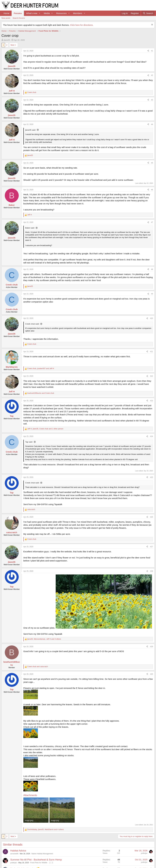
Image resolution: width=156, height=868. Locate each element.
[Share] (148, 51)
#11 (152, 352)
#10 (152, 318)
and (41, 393)
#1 (152, 51)
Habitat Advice (18, 851)
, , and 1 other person (45, 429)
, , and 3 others (44, 639)
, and (41, 369)
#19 (152, 647)
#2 (152, 75)
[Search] (148, 13)
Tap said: (29, 442)
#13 (152, 401)
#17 (152, 547)
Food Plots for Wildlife (39, 863)
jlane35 (7, 40)
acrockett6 (14, 854)
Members (78, 13)
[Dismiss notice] (152, 25)
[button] (40, 13)
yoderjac (144, 853)
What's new (32, 13)
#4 (152, 124)
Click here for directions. (82, 25)
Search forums (19, 18)
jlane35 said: (31, 130)
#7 (152, 222)
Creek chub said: (32, 324)
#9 (152, 294)
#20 (152, 674)
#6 (152, 190)
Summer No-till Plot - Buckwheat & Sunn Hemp (36, 860)
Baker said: (30, 228)
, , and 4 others (46, 829)
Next (13, 45)
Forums (18, 13)
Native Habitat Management (42, 854)
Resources (61, 13)
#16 (152, 517)
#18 (152, 571)
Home (7, 13)
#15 (152, 477)
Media (47, 13)
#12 (152, 376)
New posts (6, 18)
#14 (152, 436)
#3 (152, 100)
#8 (152, 269)
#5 (152, 163)
